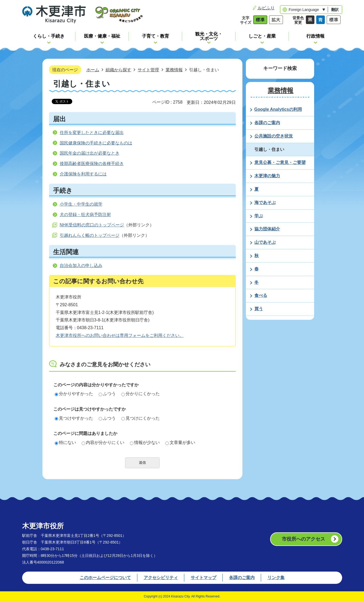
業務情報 (174, 70)
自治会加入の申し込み (81, 265)
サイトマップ (203, 578)
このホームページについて (105, 578)
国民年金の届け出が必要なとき (90, 153)
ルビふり (266, 8)
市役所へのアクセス (303, 539)
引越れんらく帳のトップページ (90, 235)
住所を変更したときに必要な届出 (92, 133)
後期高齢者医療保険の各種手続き (92, 164)
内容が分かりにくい (103, 442)
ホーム (93, 70)
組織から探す (118, 70)
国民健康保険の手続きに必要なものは (96, 143)
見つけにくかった (141, 418)
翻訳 (335, 10)
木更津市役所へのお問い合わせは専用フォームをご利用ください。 (120, 335)
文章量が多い (180, 442)
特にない (65, 442)
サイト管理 (148, 70)
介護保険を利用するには (83, 174)
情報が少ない (145, 442)
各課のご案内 (242, 578)
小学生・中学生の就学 (81, 204)
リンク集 (276, 578)
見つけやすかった (74, 418)
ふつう (107, 394)
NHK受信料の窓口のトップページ (92, 225)
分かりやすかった (74, 394)
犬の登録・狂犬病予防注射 (85, 215)
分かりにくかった (141, 394)
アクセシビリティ (161, 578)
